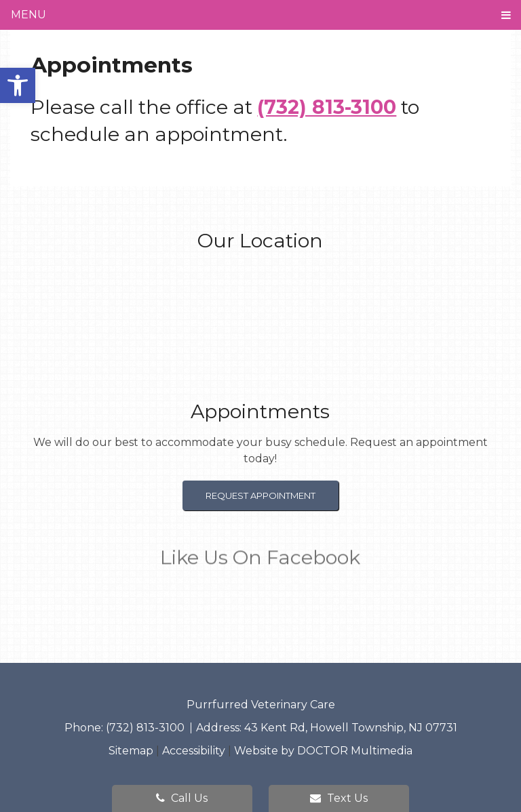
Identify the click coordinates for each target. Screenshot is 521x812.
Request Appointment (260, 495)
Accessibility (194, 751)
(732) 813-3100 (327, 107)
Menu (28, 15)
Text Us (339, 798)
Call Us (182, 798)
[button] (18, 85)
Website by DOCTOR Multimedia (323, 751)
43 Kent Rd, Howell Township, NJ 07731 (351, 728)
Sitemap (131, 751)
